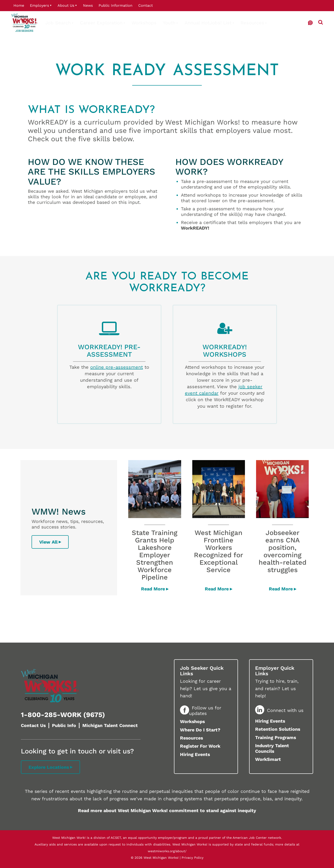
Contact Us (33, 725)
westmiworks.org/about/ (167, 851)
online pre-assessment (117, 367)
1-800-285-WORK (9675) (63, 715)
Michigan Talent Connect (110, 725)
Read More (153, 589)
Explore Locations (49, 767)
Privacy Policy (193, 858)
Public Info (64, 725)
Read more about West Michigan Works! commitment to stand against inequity (167, 811)
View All (48, 542)
